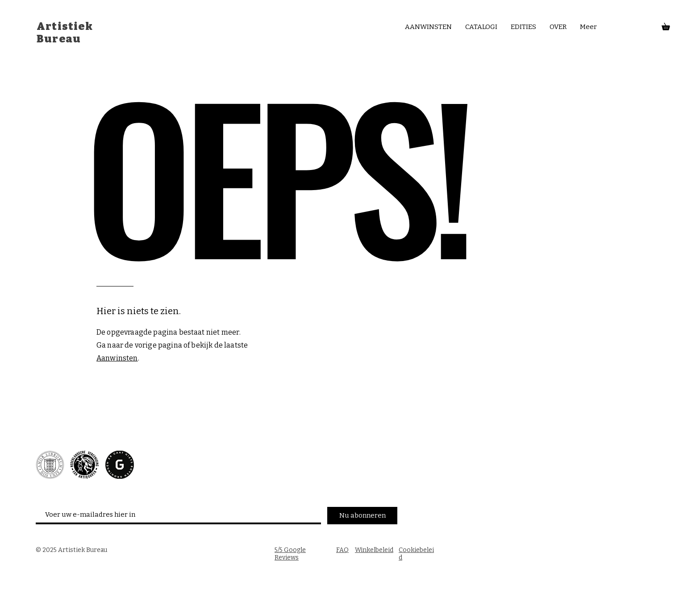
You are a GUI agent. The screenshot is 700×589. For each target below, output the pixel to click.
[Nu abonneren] (362, 516)
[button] (669, 25)
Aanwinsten (117, 358)
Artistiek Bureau (65, 33)
